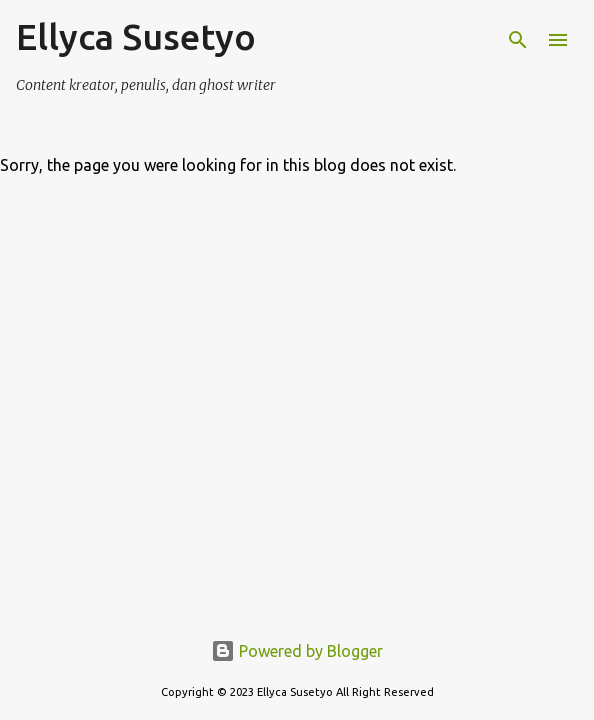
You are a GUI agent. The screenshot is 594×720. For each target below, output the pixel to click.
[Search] (518, 40)
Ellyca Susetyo (136, 36)
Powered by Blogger (297, 651)
